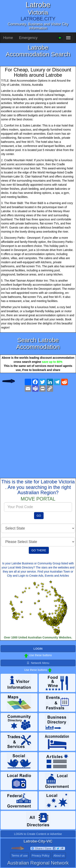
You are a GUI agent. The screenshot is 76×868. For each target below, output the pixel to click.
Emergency (28, 38)
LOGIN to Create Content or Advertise (38, 834)
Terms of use (19, 856)
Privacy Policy (40, 856)
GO (39, 516)
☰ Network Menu (38, 663)
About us (59, 856)
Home (8, 38)
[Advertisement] (38, 432)
